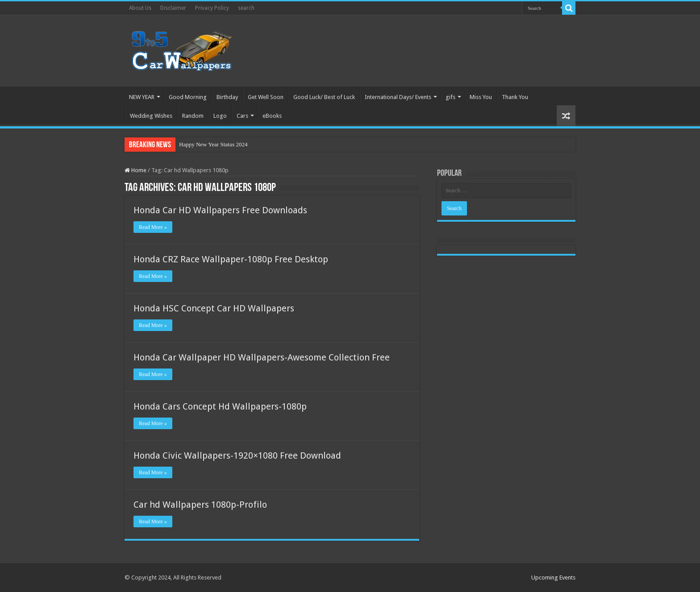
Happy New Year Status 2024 (213, 144)
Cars (242, 116)
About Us (140, 8)
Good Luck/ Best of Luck (324, 97)
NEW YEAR (142, 97)
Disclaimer (173, 8)
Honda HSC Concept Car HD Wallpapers (214, 308)
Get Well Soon (266, 97)
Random (193, 116)
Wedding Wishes (151, 116)
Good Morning (188, 97)
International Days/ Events (398, 97)
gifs (450, 97)
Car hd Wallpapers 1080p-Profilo (200, 505)
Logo (220, 116)
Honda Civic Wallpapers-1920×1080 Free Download (237, 455)
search (246, 8)
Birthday (227, 97)
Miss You (481, 97)
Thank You (515, 97)
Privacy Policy (212, 8)
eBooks (272, 116)
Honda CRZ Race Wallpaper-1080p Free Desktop (231, 259)
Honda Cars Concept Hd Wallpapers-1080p (220, 406)
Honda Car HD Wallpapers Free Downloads (220, 210)
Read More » (153, 227)
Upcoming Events (553, 578)
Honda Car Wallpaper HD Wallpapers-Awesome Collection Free (262, 357)
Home (135, 170)
